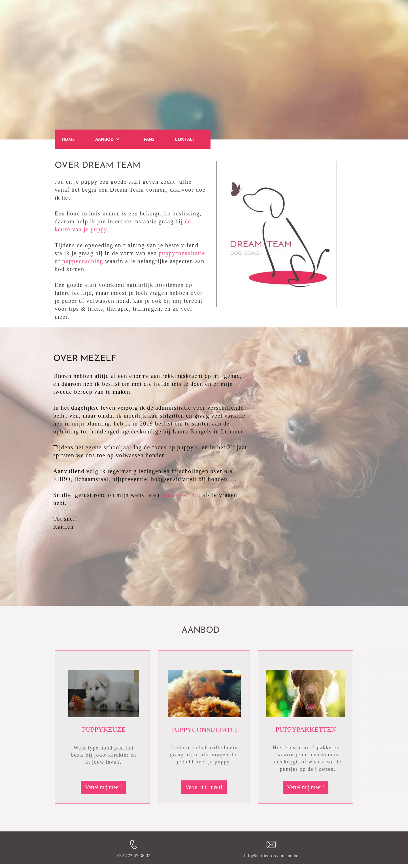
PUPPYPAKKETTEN (306, 729)
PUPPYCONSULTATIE (204, 730)
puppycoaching (83, 261)
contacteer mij (181, 495)
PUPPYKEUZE (104, 729)
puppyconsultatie (182, 253)
